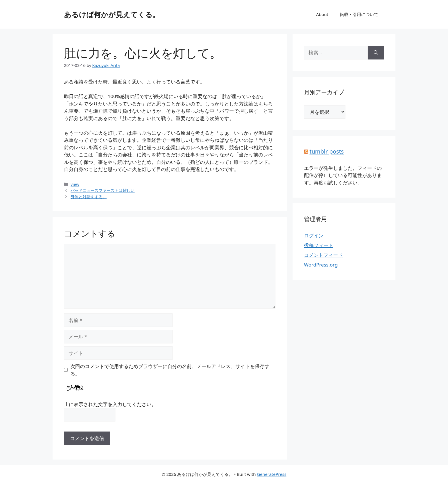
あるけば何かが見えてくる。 (112, 14)
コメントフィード (323, 255)
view (75, 184)
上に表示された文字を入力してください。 (110, 404)
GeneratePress (272, 474)
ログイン (314, 235)
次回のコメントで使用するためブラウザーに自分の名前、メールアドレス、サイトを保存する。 (170, 370)
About (322, 14)
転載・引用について (359, 14)
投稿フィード (319, 245)
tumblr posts (327, 151)
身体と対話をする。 (89, 197)
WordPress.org (321, 265)
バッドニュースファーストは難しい (103, 190)
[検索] (376, 53)
